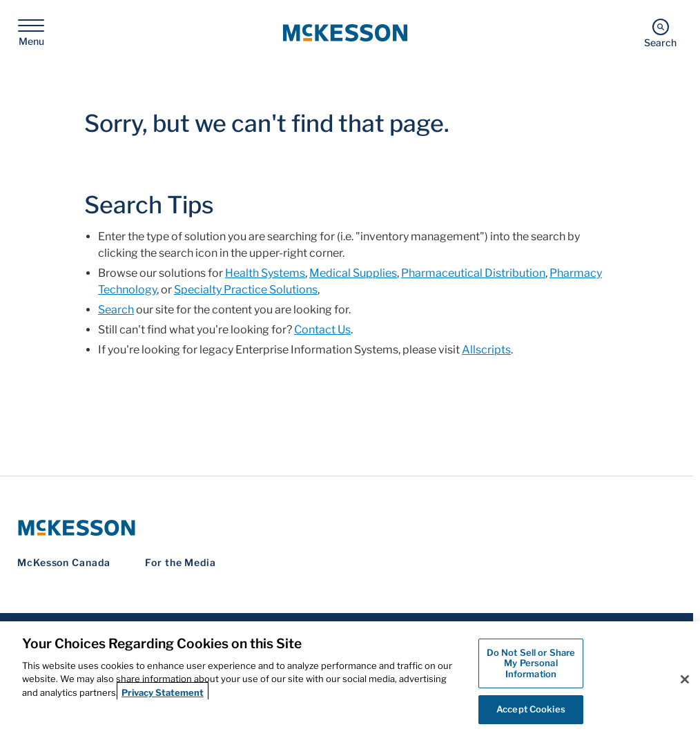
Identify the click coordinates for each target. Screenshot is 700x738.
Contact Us (322, 330)
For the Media (181, 562)
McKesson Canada (64, 562)
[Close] (685, 679)
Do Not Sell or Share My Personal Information (531, 663)
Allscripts (486, 350)
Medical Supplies (353, 273)
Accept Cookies (531, 709)
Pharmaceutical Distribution (473, 273)
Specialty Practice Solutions (246, 290)
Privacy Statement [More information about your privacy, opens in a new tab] (163, 692)
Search (116, 310)
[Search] (660, 33)
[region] (350, 680)
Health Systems (265, 273)
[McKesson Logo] (347, 528)
